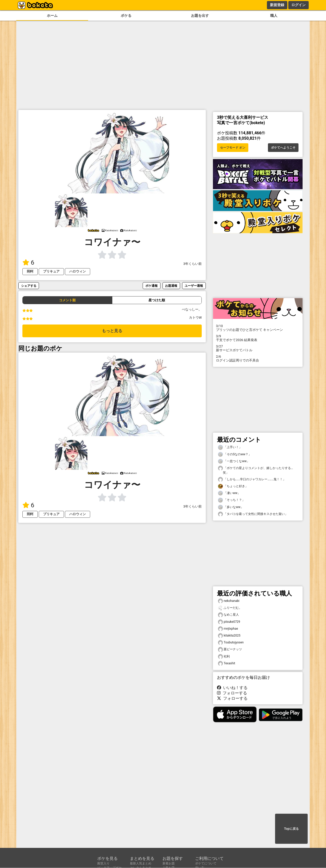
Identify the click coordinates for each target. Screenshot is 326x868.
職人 (274, 16)
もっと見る (112, 331)
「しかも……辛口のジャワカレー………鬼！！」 (252, 479)
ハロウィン (78, 271)
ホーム (52, 16)
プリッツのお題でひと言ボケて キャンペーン (258, 328)
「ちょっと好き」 (233, 486)
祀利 (224, 657)
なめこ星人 (228, 615)
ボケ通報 (152, 286)
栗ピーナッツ (230, 649)
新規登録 (277, 5)
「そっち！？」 (232, 500)
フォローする (232, 693)
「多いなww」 (231, 507)
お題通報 (171, 286)
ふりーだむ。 (230, 608)
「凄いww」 (229, 493)
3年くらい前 (193, 264)
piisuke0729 (229, 622)
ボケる (126, 16)
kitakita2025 (229, 636)
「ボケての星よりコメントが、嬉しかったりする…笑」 (255, 470)
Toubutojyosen (231, 643)
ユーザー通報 (194, 286)
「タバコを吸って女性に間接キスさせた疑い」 (253, 514)
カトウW (195, 318)
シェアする (29, 286)
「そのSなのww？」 (235, 454)
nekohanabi (229, 601)
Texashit (227, 663)
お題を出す (200, 16)
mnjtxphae (228, 629)
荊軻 (30, 271)
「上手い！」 (230, 447)
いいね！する (232, 688)
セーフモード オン (233, 148)
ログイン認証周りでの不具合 (258, 358)
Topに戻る (291, 829)
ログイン (298, 5)
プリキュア (51, 271)
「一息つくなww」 (234, 461)
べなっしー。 (192, 309)
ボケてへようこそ (283, 148)
